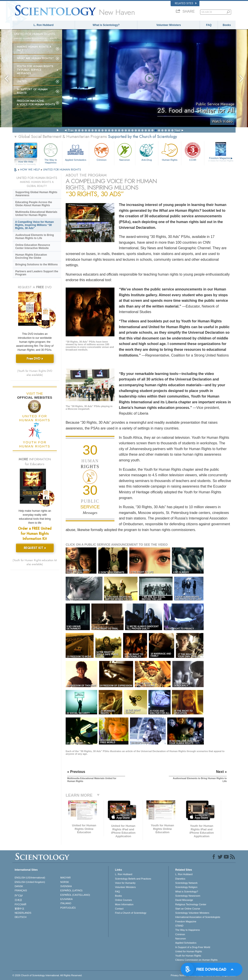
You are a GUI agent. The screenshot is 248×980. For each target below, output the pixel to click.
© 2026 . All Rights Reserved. (47, 975)
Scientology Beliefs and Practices (133, 879)
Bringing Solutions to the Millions (36, 265)
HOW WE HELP (30, 170)
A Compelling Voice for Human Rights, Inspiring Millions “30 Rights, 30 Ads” (34, 225)
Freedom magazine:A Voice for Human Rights (36, 103)
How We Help (26, 162)
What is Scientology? (106, 25)
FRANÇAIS (21, 890)
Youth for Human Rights (188, 956)
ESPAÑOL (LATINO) (71, 890)
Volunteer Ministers (169, 25)
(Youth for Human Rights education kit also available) (35, 562)
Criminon (101, 152)
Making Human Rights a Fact (34, 49)
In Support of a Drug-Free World (193, 947)
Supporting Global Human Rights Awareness (36, 194)
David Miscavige (184, 900)
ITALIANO (66, 903)
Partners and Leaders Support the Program (37, 273)
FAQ (209, 25)
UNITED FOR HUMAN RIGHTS (62, 170)
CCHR (193, 152)
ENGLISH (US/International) (30, 878)
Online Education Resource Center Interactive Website (33, 247)
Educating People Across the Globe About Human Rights (34, 204)
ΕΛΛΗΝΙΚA (67, 899)
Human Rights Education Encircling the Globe (31, 256)
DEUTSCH (21, 917)
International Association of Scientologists (198, 917)
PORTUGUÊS (68, 908)
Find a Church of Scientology (131, 913)
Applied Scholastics (76, 152)
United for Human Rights (189, 951)
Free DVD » (35, 359)
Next (177, 130)
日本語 (18, 900)
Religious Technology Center (191, 904)
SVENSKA (66, 886)
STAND (179, 926)
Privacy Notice (179, 975)
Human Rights (170, 152)
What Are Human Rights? (35, 58)
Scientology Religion (186, 887)
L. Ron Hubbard (43, 25)
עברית (19, 895)
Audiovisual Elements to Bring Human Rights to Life (35, 237)
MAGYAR (66, 878)
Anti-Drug (147, 152)
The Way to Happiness (51, 153)
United (22, 81)
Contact (119, 909)
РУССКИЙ (20, 904)
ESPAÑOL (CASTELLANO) (75, 895)
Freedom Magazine (221, 159)
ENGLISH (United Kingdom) (30, 882)
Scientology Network (186, 883)
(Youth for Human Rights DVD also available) (35, 373)
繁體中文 (20, 909)
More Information (124, 904)
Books (227, 25)
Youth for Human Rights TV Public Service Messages (35, 70)
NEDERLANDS (23, 913)
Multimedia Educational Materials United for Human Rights (36, 214)
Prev (71, 130)
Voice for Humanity (125, 883)
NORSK (65, 882)
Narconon (125, 152)
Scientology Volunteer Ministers (192, 913)
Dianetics (180, 879)
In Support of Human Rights (32, 91)
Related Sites (186, 3)
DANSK (19, 886)
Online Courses (124, 900)
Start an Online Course (188, 909)
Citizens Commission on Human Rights (196, 960)
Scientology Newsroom (188, 896)
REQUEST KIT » (35, 548)
